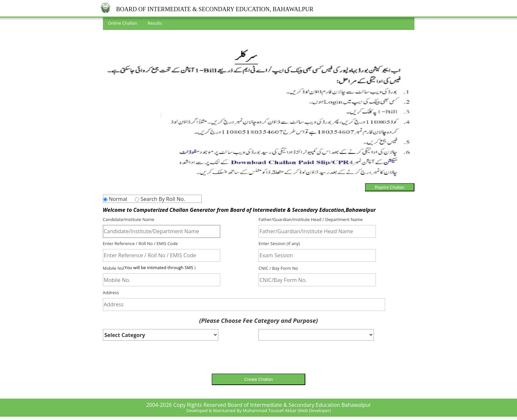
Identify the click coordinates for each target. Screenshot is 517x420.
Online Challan (123, 23)
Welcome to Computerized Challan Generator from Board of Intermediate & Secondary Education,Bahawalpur (239, 210)
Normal (117, 199)
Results (155, 23)
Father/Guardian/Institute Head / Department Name (311, 219)
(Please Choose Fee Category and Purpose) (258, 320)
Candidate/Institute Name (129, 219)
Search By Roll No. (162, 199)
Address (111, 293)
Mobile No (113, 268)
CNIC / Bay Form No (278, 268)
